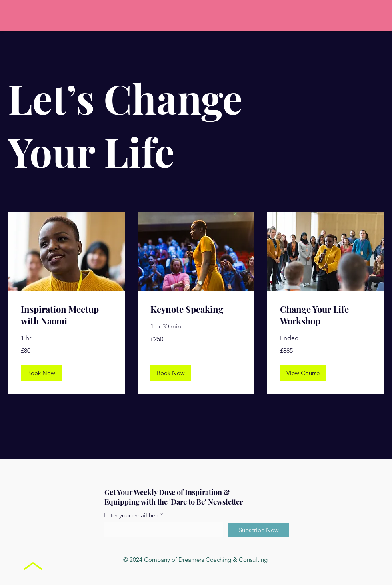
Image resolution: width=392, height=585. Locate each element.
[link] (66, 315)
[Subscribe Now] (259, 530)
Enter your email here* (133, 515)
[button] (41, 373)
